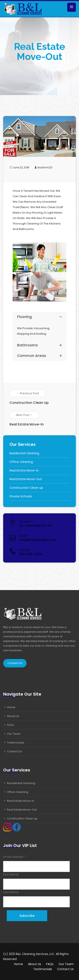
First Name (11, 874)
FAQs (10, 725)
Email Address (14, 857)
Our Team (14, 734)
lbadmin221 (45, 167)
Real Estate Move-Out (26, 479)
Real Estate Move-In (24, 470)
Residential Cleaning (24, 453)
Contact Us (15, 663)
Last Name (11, 892)
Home (11, 707)
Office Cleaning (21, 462)
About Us (13, 716)
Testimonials (16, 743)
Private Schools (21, 496)
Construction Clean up (26, 488)
